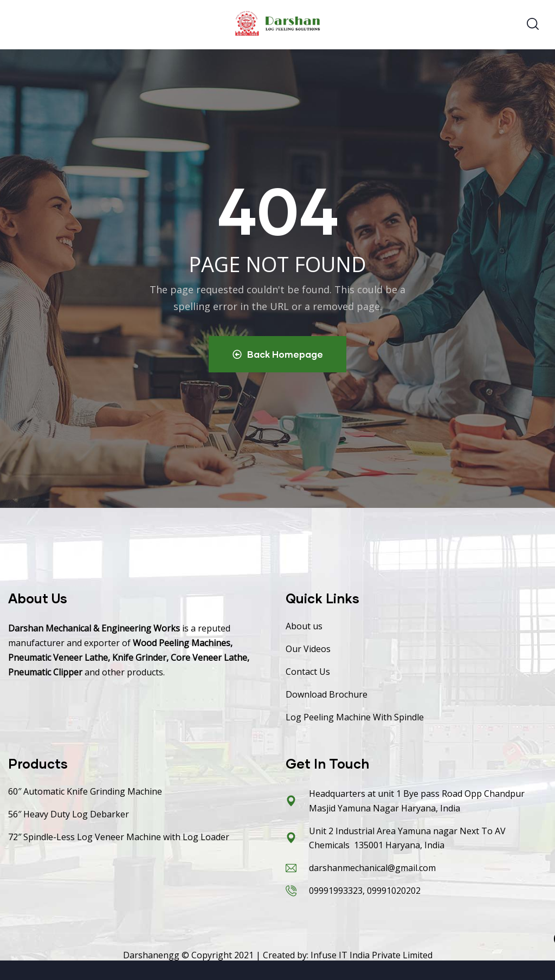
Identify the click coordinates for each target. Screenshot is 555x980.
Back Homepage (278, 354)
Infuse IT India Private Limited (372, 956)
